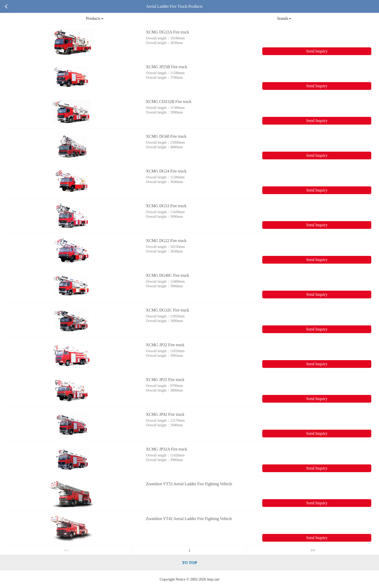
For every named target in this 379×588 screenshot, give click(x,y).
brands (284, 18)
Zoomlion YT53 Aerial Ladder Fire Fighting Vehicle (189, 484)
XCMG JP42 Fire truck (165, 414)
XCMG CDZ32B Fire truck (169, 102)
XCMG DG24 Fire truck (166, 171)
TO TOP (189, 563)
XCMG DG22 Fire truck (166, 241)
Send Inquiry (317, 51)
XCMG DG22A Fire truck (167, 32)
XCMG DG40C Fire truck (167, 275)
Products (95, 18)
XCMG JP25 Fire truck (165, 380)
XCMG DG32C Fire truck (167, 310)
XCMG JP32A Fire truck (166, 449)
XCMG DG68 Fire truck (166, 136)
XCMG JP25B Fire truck (166, 67)
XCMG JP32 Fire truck (165, 345)
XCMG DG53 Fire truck (166, 206)
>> (313, 550)
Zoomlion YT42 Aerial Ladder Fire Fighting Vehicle (189, 519)
